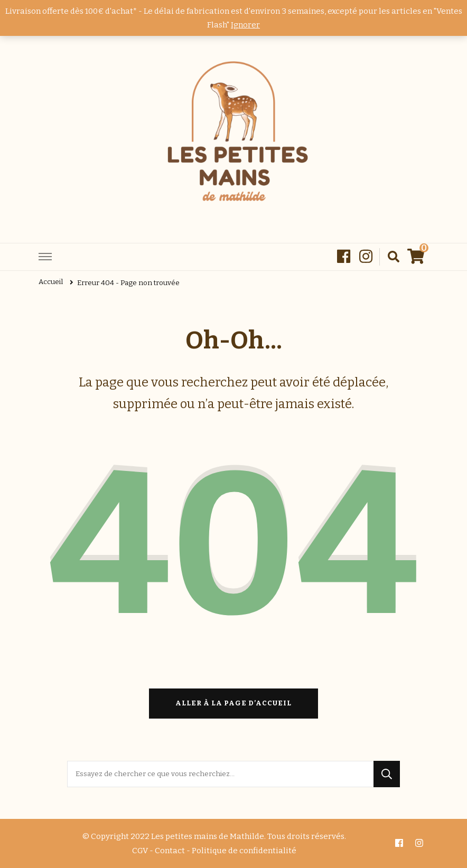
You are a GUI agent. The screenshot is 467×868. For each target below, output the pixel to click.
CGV (140, 851)
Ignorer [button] (245, 25)
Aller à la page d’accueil (233, 703)
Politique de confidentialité (244, 851)
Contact (170, 851)
